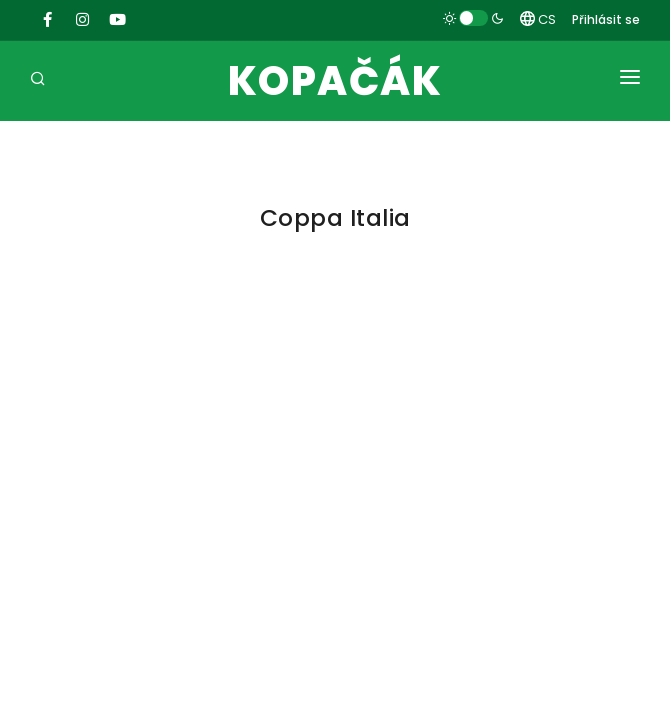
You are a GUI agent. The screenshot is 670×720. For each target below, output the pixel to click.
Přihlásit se (606, 19)
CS (538, 19)
